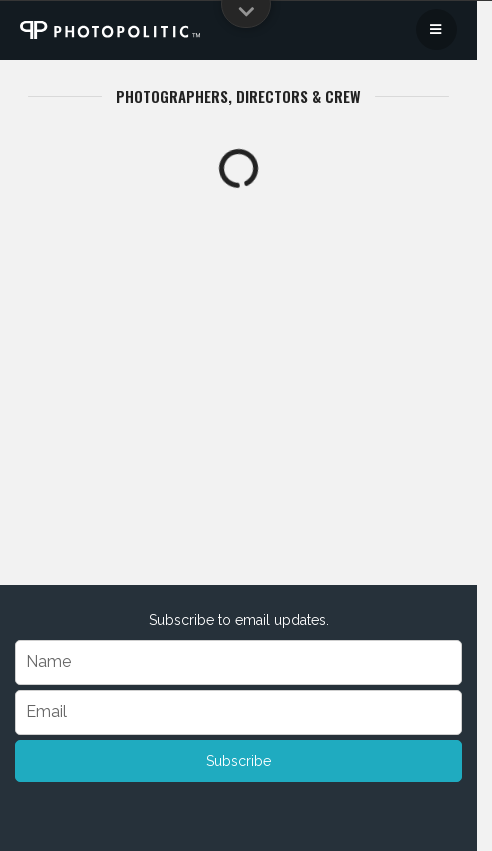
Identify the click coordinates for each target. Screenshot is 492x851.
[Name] (238, 662)
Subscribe (238, 761)
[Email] (238, 712)
